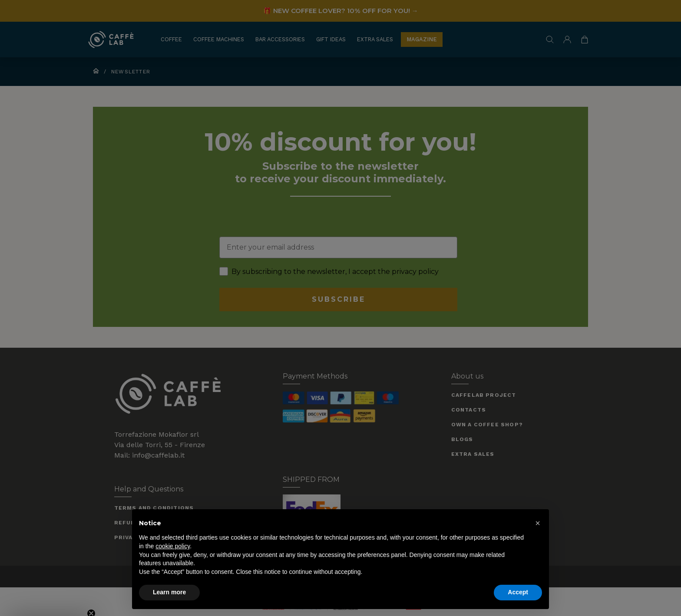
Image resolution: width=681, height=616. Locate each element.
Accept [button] (518, 592)
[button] (538, 523)
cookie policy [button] (173, 546)
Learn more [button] (169, 592)
